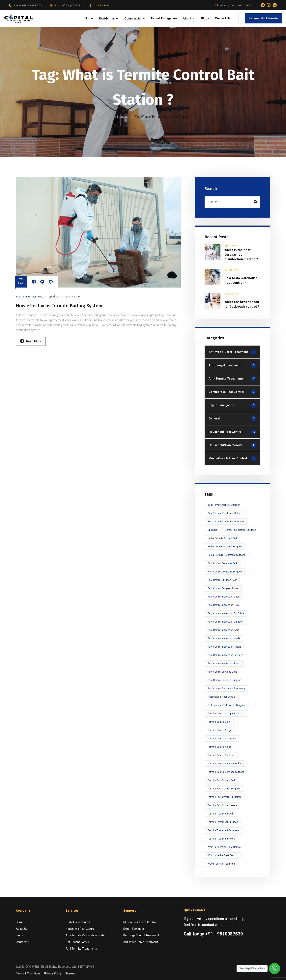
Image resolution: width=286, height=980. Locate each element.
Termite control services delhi (224, 764)
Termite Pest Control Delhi (222, 780)
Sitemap (71, 973)
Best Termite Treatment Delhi (224, 513)
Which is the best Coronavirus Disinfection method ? (241, 255)
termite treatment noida (221, 839)
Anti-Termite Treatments (29, 297)
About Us (22, 929)
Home (100, 117)
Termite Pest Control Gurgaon (224, 789)
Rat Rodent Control (78, 942)
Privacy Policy (53, 973)
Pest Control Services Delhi (222, 672)
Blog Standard (119, 117)
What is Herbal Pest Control (223, 855)
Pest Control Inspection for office (226, 613)
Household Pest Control (80, 929)
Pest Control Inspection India (223, 630)
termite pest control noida (222, 805)
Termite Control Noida (219, 747)
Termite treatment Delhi (221, 814)
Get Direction (101, 5)
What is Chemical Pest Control (224, 847)
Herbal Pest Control (78, 922)
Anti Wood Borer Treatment (141, 942)
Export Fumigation (135, 929)
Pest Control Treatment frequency (226, 689)
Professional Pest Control (222, 697)
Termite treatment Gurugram (224, 830)
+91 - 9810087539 (32, 5)
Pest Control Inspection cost (223, 597)
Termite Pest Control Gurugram (225, 797)
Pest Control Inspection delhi (223, 605)
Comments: (72, 297)
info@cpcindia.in (71, 5)
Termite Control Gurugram (222, 739)
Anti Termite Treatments (81, 949)
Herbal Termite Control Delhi (223, 538)
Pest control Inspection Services (225, 655)
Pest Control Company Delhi (223, 563)
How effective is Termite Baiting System (59, 306)
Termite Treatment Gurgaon (223, 822)
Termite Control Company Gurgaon (226, 714)
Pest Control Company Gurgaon (225, 572)
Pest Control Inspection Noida (224, 638)
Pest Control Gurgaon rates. (223, 588)
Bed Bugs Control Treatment (141, 935)
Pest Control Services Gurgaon (224, 680)
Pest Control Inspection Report (224, 647)
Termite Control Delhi (219, 722)
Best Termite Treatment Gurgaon (226, 522)
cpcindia (212, 530)
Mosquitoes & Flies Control (140, 922)
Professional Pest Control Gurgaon (227, 705)
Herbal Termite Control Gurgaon (225, 547)
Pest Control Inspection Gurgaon (225, 622)
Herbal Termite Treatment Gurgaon (227, 555)
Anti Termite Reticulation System (86, 935)
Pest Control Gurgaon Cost (222, 580)
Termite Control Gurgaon (221, 730)
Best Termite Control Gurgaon (224, 505)
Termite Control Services (221, 755)
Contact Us (23, 942)
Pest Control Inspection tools (224, 663)
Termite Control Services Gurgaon (226, 772)
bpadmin (54, 297)
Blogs (19, 935)
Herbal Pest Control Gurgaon (241, 530)
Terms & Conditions (28, 973)
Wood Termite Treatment (221, 864)
